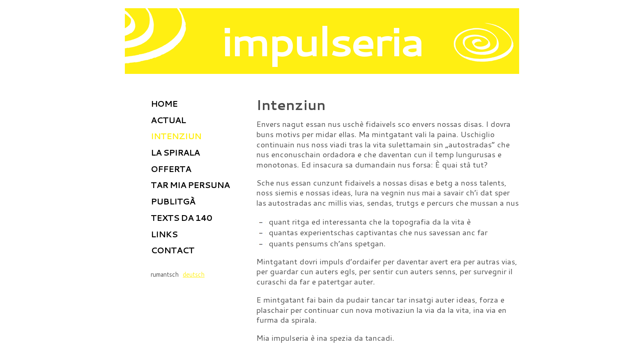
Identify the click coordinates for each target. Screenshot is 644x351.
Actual (168, 120)
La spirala (175, 152)
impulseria (322, 40)
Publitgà (173, 201)
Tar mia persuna (190, 185)
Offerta (171, 169)
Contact (172, 250)
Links (164, 234)
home (164, 103)
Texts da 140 (181, 218)
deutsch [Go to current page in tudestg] (194, 274)
